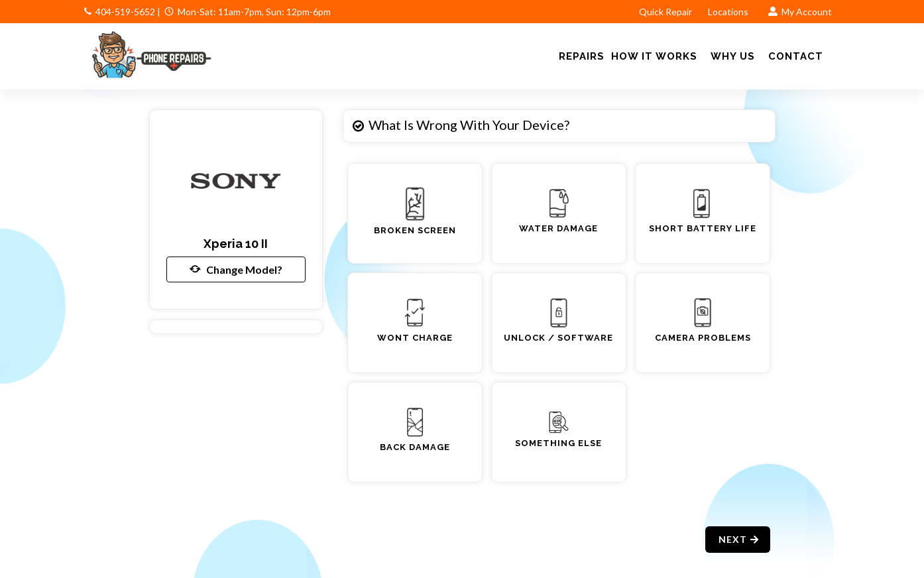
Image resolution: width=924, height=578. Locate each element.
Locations (729, 12)
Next (739, 539)
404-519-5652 (125, 12)
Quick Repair (665, 12)
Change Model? (236, 269)
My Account (800, 12)
